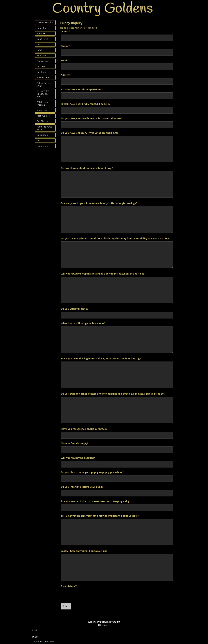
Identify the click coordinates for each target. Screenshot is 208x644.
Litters (40, 44)
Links (39, 141)
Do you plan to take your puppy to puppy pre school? (92, 472)
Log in (35, 637)
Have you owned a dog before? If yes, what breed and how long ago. (101, 358)
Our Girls (41, 72)
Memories (42, 110)
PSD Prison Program (42, 103)
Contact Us (42, 146)
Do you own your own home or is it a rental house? (91, 118)
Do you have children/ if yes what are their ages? (90, 133)
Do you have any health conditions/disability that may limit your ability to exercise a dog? (115, 238)
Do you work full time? (74, 309)
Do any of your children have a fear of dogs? (87, 168)
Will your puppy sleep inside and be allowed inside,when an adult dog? (103, 274)
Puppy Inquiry (44, 61)
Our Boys (41, 66)
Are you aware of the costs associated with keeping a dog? (96, 501)
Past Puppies (43, 116)
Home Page (42, 28)
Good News (42, 39)
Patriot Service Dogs (44, 84)
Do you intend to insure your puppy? (83, 487)
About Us (41, 33)
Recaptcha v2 (69, 586)
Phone (66, 46)
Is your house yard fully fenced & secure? (85, 104)
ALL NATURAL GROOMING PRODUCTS (43, 94)
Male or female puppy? (75, 443)
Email (65, 60)
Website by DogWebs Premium (104, 622)
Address (66, 75)
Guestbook (42, 135)
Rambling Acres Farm (44, 128)
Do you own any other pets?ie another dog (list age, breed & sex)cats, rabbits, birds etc (113, 394)
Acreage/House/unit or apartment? (82, 89)
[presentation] (81, 594)
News (39, 50)
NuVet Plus (42, 56)
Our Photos (42, 121)
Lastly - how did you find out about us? (84, 551)
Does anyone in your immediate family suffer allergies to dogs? (99, 203)
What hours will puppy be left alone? (83, 323)
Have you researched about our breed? (84, 429)
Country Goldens (47, 642)
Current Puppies (45, 22)
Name (66, 31)
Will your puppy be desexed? (78, 458)
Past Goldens (43, 77)
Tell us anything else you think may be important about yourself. (100, 516)
